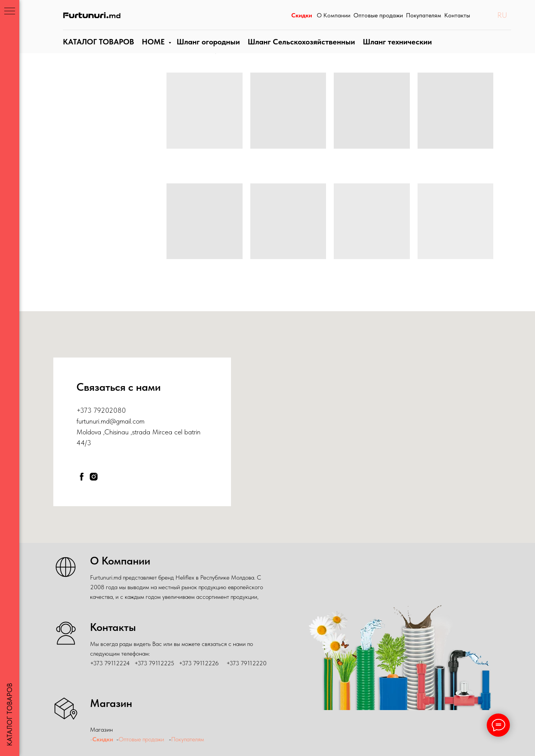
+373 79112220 (246, 663)
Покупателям (188, 739)
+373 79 (89, 410)
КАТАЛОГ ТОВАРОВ (98, 49)
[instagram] (94, 477)
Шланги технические (394, 49)
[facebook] (82, 477)
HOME (152, 49)
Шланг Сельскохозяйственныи (300, 49)
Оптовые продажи (141, 739)
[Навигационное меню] (10, 12)
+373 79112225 (154, 663)
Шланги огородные (207, 49)
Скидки (103, 739)
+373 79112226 (199, 663)
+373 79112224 (110, 663)
